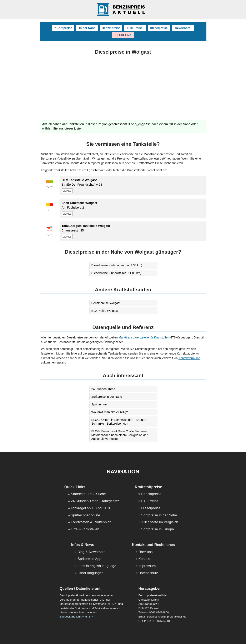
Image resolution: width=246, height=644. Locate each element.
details (67, 191)
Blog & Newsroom (91, 552)
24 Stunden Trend (103, 389)
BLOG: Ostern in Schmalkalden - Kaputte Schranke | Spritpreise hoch (119, 422)
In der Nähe (87, 28)
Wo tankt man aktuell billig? (110, 412)
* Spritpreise (63, 28)
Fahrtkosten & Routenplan (91, 522)
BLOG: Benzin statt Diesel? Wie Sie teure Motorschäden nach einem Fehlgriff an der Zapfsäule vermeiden (120, 435)
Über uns (145, 552)
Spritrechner (100, 404)
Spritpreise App (89, 559)
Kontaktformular (189, 358)
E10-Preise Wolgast (105, 311)
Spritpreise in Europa (158, 529)
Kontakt (144, 559)
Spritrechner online (86, 515)
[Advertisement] (123, 91)
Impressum (147, 566)
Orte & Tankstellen (85, 529)
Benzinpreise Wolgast (106, 303)
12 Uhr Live (123, 35)
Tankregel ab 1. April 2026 (91, 508)
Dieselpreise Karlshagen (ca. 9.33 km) (117, 265)
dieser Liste (73, 128)
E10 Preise (135, 28)
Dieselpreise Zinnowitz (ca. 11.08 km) (116, 273)
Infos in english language (97, 566)
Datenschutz (148, 573)
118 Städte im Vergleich (160, 522)
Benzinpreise (111, 28)
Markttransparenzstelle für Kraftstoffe (143, 337)
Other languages (90, 573)
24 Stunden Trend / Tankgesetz (95, 501)
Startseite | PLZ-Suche (88, 494)
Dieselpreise (159, 28)
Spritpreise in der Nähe (107, 397)
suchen (140, 124)
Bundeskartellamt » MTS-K (76, 617)
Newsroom (183, 28)
